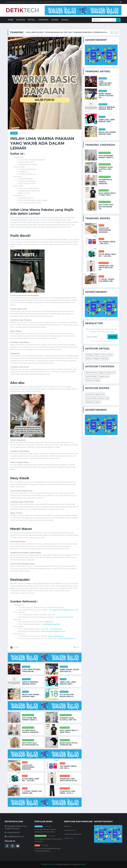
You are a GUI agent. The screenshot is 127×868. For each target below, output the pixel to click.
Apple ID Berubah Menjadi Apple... (30, 683)
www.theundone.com (65, 617)
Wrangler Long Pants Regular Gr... (69, 780)
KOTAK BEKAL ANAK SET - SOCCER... (31, 780)
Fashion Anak (104, 376)
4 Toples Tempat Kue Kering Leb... (32, 792)
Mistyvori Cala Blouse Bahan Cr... (31, 744)
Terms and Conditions (47, 2)
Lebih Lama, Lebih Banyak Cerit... (68, 683)
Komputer (89, 394)
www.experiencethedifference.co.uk (64, 610)
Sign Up (113, 337)
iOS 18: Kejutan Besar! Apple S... (67, 695)
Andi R (83, 864)
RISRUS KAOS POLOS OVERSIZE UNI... (69, 744)
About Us (25, 2)
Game (110, 355)
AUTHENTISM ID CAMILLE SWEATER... (31, 731)
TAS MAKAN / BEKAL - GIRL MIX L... (69, 767)
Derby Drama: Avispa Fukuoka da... (69, 670)
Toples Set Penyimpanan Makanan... (28, 767)
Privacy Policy (34, 2)
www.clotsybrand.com (67, 639)
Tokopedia (43, 20)
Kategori (21, 20)
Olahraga (26, 667)
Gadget (96, 359)
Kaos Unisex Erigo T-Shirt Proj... (69, 731)
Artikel (32, 20)
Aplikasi (63, 679)
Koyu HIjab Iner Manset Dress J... (30, 719)
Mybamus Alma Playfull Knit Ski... (68, 719)
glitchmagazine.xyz (56, 636)
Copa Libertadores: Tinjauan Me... (31, 670)
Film (104, 355)
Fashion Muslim (28, 715)
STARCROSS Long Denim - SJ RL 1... (68, 792)
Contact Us (59, 2)
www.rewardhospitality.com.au (53, 631)
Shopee (55, 20)
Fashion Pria (65, 728)
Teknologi (26, 679)
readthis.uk (49, 622)
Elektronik (89, 380)
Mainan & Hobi (91, 373)
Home (11, 20)
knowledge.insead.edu (51, 624)
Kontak (65, 20)
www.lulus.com (56, 629)
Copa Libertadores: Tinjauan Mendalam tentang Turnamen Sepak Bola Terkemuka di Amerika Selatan (74, 32)
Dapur (25, 762)
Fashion (14, 133)
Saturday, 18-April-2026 (13, 2)
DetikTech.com (49, 864)
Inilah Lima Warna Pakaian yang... (31, 695)
